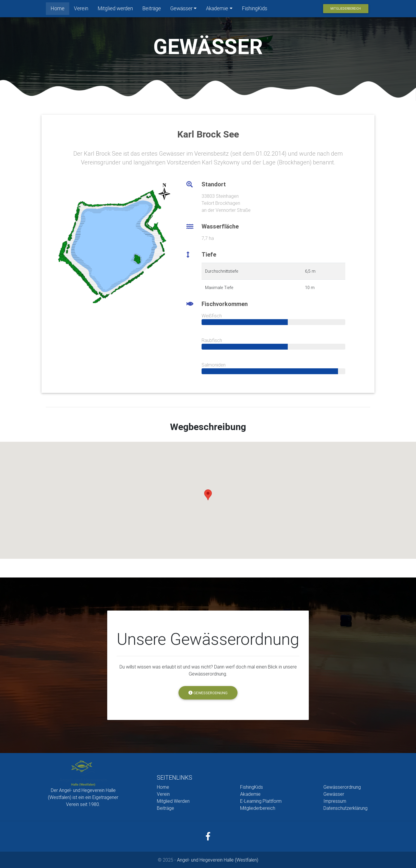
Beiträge (152, 10)
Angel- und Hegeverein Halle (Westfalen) (218, 860)
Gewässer (181, 10)
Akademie (217, 10)
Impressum (335, 801)
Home (60, 9)
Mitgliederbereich (346, 10)
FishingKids (255, 10)
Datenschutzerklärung (345, 808)
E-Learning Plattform (261, 801)
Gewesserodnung (208, 693)
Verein (81, 10)
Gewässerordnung (342, 787)
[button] (208, 495)
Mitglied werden (115, 10)
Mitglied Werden (173, 801)
